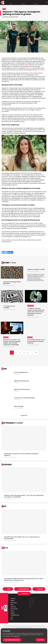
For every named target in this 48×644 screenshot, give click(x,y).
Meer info (17, 636)
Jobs (9, 589)
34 (36, 353)
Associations (14, 609)
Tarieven (40, 589)
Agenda (31, 605)
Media (12, 605)
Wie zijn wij (41, 626)
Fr (47, 3)
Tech (12, 617)
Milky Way (31, 601)
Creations (13, 607)
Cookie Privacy (20, 626)
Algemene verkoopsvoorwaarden (24, 628)
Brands (12, 601)
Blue (12, 619)
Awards (13, 613)
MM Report (32, 603)
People (12, 611)
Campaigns (32, 599)
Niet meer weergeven (12, 640)
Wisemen (29, 68)
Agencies (13, 599)
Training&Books (15, 615)
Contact (25, 594)
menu (11, 3)
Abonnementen (24, 589)
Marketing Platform (37, 277)
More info (24, 416)
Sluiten (41, 640)
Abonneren (36, 3)
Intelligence (14, 603)
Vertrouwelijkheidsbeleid (9, 626)
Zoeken (23, 3)
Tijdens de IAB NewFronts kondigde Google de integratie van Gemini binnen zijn (36, 276)
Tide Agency (41, 70)
